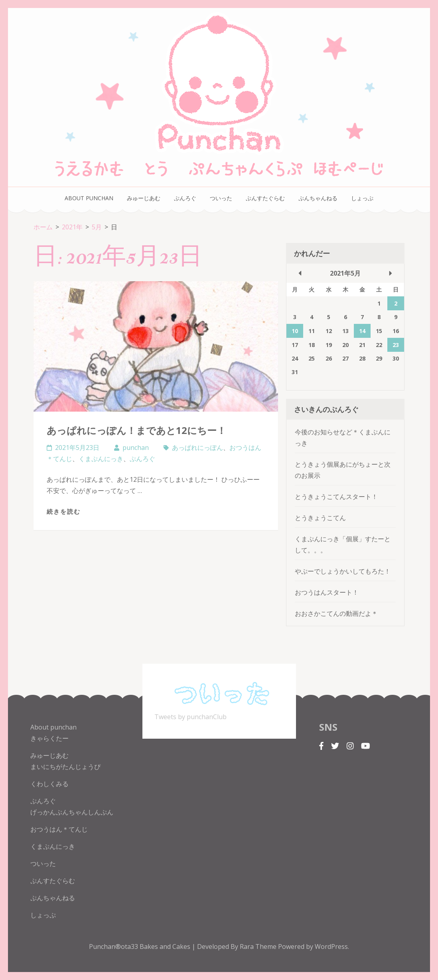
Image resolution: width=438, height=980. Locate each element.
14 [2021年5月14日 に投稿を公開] (362, 331)
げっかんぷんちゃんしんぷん (72, 812)
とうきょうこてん (320, 518)
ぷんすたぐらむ (265, 198)
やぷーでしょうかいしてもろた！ (343, 571)
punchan (136, 448)
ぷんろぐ (185, 198)
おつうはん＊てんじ (59, 829)
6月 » (391, 273)
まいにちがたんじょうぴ (65, 767)
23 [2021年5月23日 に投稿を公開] (396, 345)
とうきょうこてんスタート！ (336, 497)
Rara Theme (259, 946)
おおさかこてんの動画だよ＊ (336, 613)
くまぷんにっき (101, 459)
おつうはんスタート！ (327, 592)
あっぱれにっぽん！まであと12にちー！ (136, 430)
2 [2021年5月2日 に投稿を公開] (396, 303)
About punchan (89, 198)
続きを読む (64, 511)
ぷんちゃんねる (318, 198)
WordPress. (332, 946)
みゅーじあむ (144, 198)
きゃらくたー (49, 738)
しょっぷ (362, 198)
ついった (221, 198)
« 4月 (300, 273)
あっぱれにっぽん (197, 448)
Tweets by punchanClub (190, 717)
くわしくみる (49, 784)
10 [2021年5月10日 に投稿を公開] (295, 331)
